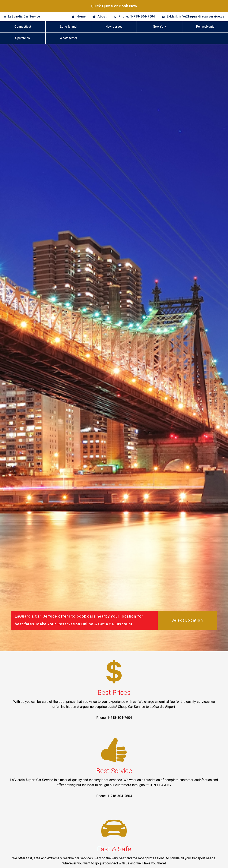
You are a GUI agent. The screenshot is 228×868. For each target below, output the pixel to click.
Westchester (69, 38)
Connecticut (23, 27)
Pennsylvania (205, 27)
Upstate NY (23, 38)
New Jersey (114, 27)
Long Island (68, 27)
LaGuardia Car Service (24, 17)
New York (160, 27)
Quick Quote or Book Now (114, 6)
